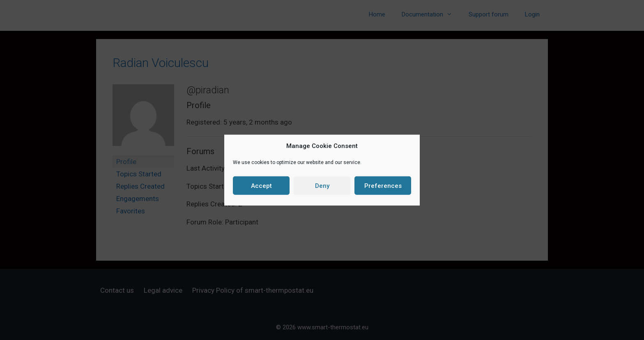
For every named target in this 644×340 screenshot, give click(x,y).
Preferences (383, 185)
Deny (322, 185)
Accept (261, 185)
